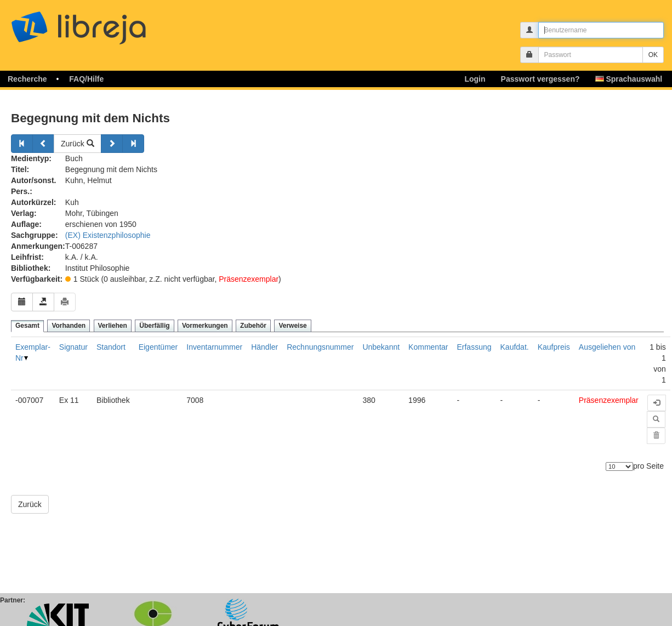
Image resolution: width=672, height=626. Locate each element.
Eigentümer (158, 347)
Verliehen (113, 326)
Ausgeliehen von (607, 347)
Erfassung (474, 347)
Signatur (73, 347)
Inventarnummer (214, 347)
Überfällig (154, 326)
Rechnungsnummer (320, 347)
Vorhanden (69, 326)
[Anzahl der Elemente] (619, 466)
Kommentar (428, 347)
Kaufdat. (515, 347)
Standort (111, 347)
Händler (264, 347)
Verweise (292, 326)
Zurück (78, 144)
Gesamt (27, 326)
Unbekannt (381, 347)
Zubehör (253, 326)
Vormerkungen (205, 326)
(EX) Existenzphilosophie (108, 235)
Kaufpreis (554, 347)
